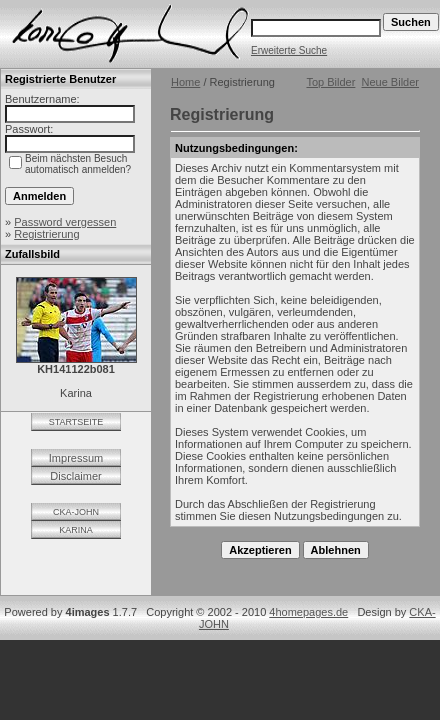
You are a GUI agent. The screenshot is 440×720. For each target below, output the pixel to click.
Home (185, 82)
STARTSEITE (76, 422)
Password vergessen (65, 222)
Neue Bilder (390, 82)
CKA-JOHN (76, 512)
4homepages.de (308, 612)
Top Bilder (330, 82)
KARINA (76, 530)
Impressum (76, 458)
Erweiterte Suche (289, 50)
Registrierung (46, 234)
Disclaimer (75, 476)
